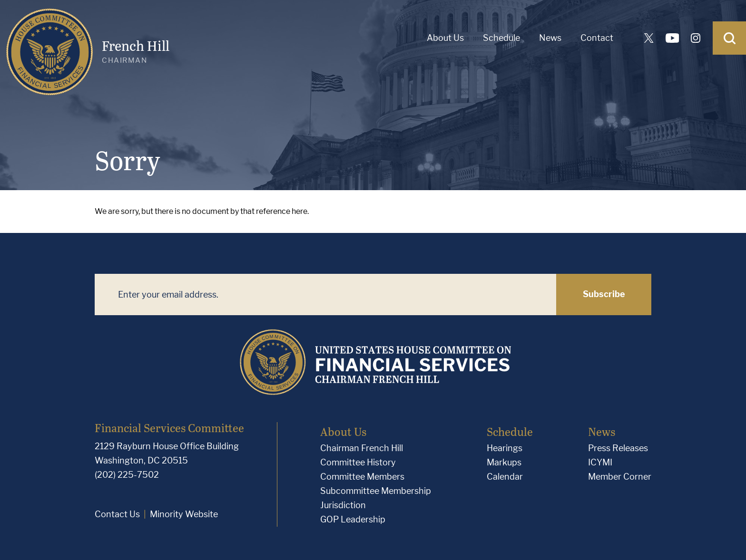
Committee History (358, 462)
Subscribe (604, 294)
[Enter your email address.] (325, 294)
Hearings (505, 448)
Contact (597, 38)
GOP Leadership (353, 519)
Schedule (501, 38)
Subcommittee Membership (376, 491)
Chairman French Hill (362, 448)
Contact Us (117, 514)
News (550, 38)
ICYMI (600, 462)
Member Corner (620, 477)
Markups (504, 462)
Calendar (505, 477)
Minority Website (184, 514)
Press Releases (618, 448)
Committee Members (362, 477)
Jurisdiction (343, 505)
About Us (445, 38)
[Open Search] (729, 38)
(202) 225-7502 (127, 475)
